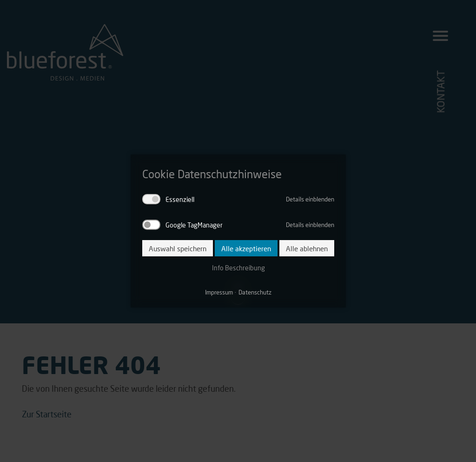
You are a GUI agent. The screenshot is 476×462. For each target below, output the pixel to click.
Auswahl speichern (178, 248)
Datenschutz (255, 292)
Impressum (219, 292)
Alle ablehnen (307, 248)
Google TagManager (194, 225)
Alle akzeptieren (246, 248)
